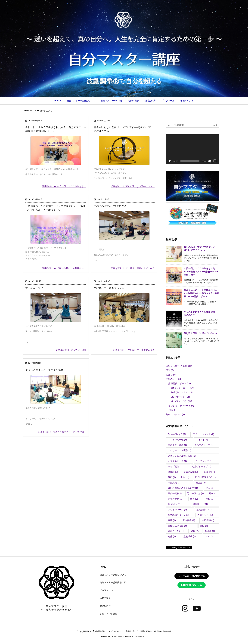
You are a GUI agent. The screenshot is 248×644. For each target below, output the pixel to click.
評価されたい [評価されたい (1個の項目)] (176, 531)
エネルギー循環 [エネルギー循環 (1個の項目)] (177, 445)
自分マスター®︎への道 (180, 366)
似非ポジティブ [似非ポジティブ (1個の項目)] (202, 467)
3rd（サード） (180, 397)
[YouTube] (197, 608)
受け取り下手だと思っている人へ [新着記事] (201, 333)
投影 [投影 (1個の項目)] (209, 499)
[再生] (170, 161)
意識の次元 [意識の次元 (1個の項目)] (175, 499)
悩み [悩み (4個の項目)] (212, 493)
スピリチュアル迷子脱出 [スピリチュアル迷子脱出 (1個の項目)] (182, 456)
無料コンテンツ (175, 414)
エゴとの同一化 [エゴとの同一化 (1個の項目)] (177, 440)
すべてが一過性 (34, 288)
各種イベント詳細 (108, 614)
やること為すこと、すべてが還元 (44, 370)
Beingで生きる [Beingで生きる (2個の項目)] (177, 434)
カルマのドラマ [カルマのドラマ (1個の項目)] (204, 445)
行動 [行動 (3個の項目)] (204, 526)
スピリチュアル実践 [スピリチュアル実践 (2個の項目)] (180, 450)
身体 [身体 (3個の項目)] (172, 536)
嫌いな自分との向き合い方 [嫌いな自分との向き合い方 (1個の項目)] (183, 488)
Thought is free (140, 636)
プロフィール (106, 590)
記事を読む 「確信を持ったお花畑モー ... (64, 268)
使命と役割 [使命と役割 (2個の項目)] (191, 472)
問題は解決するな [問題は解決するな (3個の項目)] (206, 477)
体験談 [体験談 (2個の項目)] (173, 472)
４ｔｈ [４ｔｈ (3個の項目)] (208, 536)
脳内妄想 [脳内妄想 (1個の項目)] (189, 520)
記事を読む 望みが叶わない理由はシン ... (133, 186)
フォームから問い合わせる (192, 576)
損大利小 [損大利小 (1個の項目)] (174, 504)
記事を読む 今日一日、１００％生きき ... (64, 186)
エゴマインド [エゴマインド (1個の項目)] (204, 440)
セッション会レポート (181, 406)
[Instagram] (185, 608)
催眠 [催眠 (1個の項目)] (172, 477)
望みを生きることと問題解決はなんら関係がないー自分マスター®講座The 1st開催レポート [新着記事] (201, 293)
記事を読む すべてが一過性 (71, 350)
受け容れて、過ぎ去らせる (109, 288)
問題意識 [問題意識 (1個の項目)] (174, 483)
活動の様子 (174, 379)
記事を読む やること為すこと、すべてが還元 (62, 432)
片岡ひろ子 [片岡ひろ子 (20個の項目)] (205, 515)
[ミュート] (210, 161)
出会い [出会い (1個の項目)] (185, 477)
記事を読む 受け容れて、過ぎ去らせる (134, 350)
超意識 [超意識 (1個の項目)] (210, 531)
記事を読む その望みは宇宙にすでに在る (133, 268)
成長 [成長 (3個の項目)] (194, 499)
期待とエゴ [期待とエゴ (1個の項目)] (201, 504)
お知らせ (173, 375)
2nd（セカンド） (182, 392)
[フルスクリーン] (215, 161)
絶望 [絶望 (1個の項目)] (172, 520)
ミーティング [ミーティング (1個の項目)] (204, 461)
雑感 (172, 410)
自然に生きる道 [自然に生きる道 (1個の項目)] (177, 526)
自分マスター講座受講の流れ (114, 582)
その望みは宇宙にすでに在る (110, 206)
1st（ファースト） (182, 388)
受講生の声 (105, 606)
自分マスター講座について (113, 575)
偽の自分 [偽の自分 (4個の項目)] (209, 472)
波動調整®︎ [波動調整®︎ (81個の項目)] (204, 510)
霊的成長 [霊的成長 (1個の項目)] (190, 536)
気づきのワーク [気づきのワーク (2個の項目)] (177, 510)
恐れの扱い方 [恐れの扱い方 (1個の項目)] (195, 493)
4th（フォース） (181, 401)
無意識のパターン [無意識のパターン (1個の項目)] (178, 515)
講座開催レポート (180, 383)
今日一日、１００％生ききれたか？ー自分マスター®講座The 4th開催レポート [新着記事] (201, 272)
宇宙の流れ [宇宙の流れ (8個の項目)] (175, 493)
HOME (30, 111)
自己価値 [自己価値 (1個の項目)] (208, 520)
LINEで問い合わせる (192, 585)
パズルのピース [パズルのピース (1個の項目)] (177, 461)
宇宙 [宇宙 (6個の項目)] (209, 488)
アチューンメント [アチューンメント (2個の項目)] (203, 434)
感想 (170, 370)
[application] (192, 149)
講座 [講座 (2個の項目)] (195, 531)
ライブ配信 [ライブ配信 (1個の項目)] (175, 467)
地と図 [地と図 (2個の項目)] (201, 483)
